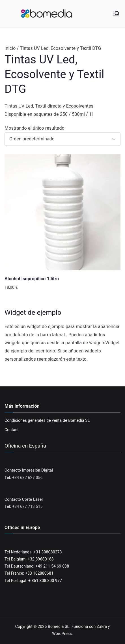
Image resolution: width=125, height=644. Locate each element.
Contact (12, 430)
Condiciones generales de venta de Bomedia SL (47, 420)
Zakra (102, 626)
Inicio (10, 48)
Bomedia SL (59, 626)
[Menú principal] (116, 14)
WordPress (62, 634)
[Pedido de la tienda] (62, 139)
